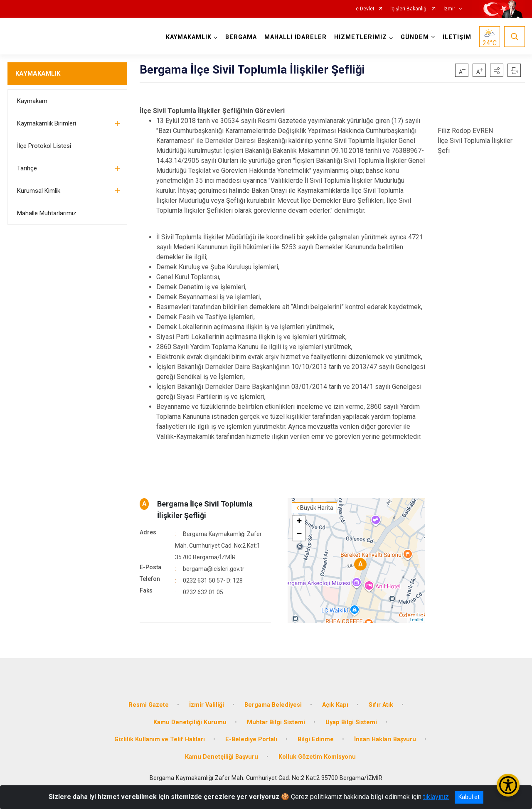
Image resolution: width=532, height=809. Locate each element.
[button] (497, 70)
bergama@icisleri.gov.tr (214, 569)
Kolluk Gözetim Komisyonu (317, 757)
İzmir (449, 9)
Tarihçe (27, 168)
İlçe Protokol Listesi (44, 146)
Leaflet (416, 620)
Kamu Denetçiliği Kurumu (190, 722)
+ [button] (299, 522)
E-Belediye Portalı (251, 739)
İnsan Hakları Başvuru (385, 739)
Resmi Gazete (149, 705)
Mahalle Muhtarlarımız (47, 213)
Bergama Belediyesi (273, 705)
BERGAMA (241, 37)
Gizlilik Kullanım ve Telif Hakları (160, 739)
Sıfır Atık (381, 705)
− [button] (299, 534)
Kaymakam (32, 101)
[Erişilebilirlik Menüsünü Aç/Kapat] (508, 785)
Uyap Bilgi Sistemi (351, 722)
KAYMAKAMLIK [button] (189, 37)
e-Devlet (365, 9)
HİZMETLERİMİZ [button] (361, 37)
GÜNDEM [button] (415, 37)
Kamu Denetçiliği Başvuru (222, 757)
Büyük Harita (317, 508)
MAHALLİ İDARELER (296, 37)
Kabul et (469, 797)
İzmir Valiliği (207, 705)
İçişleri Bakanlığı (409, 9)
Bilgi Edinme (316, 739)
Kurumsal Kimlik (39, 191)
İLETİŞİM (457, 37)
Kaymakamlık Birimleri (47, 123)
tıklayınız (436, 797)
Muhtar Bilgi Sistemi (276, 722)
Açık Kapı (335, 705)
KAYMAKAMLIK (38, 74)
